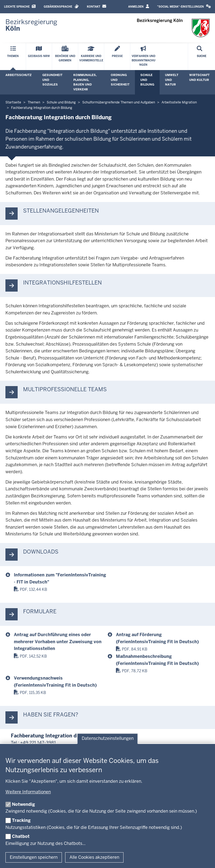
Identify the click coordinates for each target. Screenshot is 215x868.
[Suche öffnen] (202, 57)
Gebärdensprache (61, 6)
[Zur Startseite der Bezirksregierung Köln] (31, 25)
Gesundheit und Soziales (52, 80)
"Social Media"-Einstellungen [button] (184, 6)
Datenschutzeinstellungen (108, 739)
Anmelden (139, 6)
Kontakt (97, 6)
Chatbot (21, 836)
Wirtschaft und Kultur (199, 77)
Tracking (21, 820)
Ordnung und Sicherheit (120, 80)
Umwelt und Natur (172, 80)
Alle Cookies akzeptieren (94, 857)
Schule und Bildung (147, 80)
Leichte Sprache (20, 6)
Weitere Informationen (28, 792)
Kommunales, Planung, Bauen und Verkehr (85, 82)
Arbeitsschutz (18, 75)
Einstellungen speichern (34, 857)
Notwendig (23, 804)
